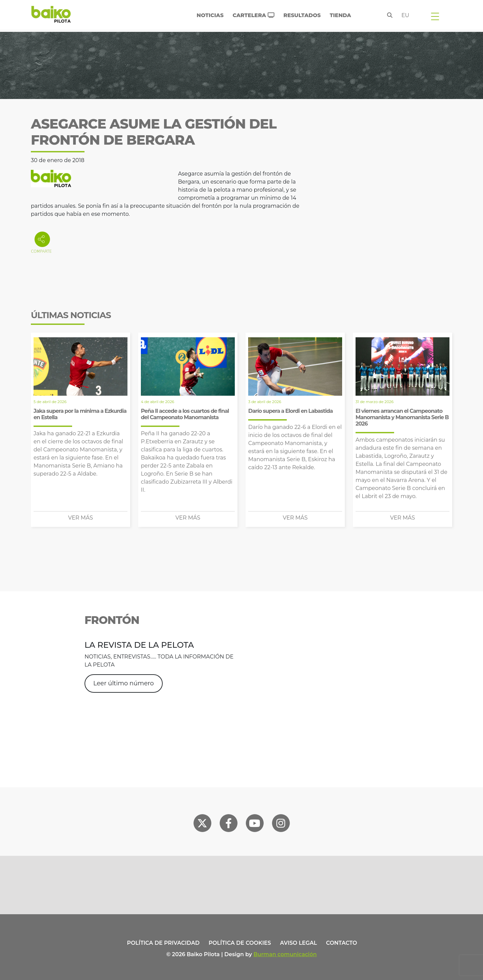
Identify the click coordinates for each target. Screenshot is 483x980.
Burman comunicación (285, 954)
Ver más (80, 518)
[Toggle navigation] (435, 16)
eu (405, 15)
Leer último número (124, 683)
